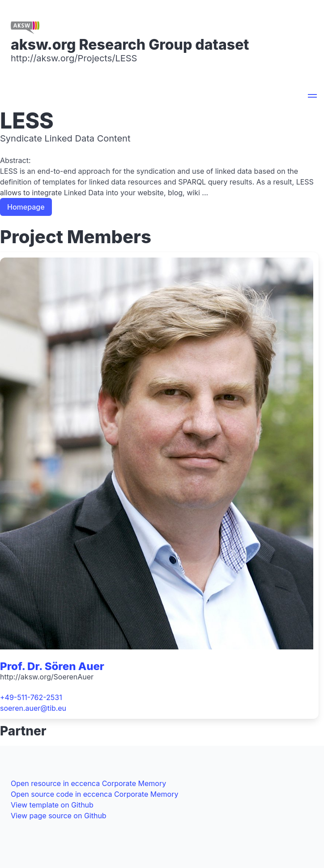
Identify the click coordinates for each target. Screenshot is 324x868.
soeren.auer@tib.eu (33, 708)
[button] (312, 97)
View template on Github (52, 805)
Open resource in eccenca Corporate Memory (88, 783)
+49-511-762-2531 (31, 697)
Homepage (26, 207)
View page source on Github (59, 816)
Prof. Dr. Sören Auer (52, 666)
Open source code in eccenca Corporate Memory (94, 794)
